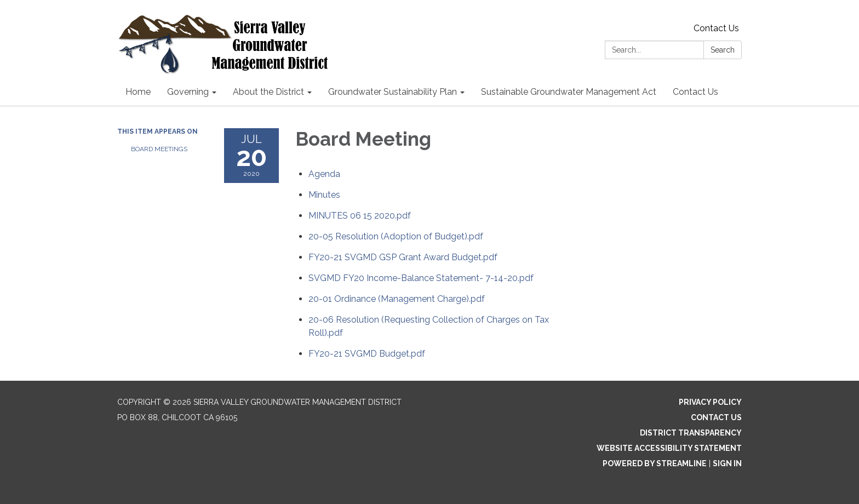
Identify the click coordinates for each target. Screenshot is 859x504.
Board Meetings (159, 149)
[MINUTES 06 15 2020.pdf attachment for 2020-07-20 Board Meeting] (360, 216)
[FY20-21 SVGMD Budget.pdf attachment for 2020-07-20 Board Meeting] (367, 354)
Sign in (727, 463)
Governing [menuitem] (188, 92)
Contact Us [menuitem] (695, 92)
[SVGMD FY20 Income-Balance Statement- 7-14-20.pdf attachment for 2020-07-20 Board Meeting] (421, 278)
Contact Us (716, 28)
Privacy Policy (710, 402)
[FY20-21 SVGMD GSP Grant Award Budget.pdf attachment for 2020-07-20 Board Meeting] (403, 257)
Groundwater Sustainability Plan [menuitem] (393, 92)
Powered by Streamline (655, 463)
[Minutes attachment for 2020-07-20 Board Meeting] (324, 195)
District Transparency (691, 433)
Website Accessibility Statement (669, 448)
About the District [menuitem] (268, 92)
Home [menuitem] (138, 92)
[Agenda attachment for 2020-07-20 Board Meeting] (324, 174)
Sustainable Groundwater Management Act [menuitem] (569, 92)
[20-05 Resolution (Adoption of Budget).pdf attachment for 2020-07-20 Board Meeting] (396, 236)
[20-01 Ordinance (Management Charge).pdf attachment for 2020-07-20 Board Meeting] (397, 299)
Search (723, 50)
